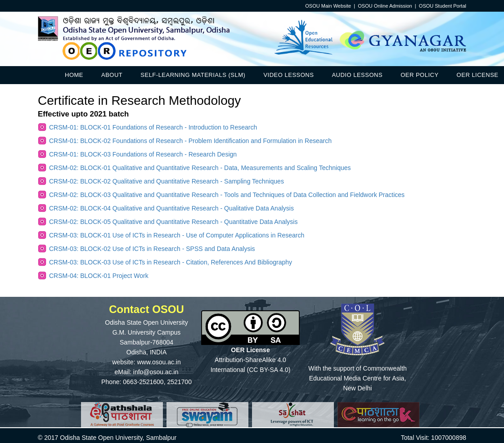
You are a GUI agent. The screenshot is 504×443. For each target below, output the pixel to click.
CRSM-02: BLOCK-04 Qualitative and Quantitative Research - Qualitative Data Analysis (171, 208)
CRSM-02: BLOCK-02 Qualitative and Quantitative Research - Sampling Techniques (166, 181)
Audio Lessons (357, 75)
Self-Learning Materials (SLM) (193, 75)
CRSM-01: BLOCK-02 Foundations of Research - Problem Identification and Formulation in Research (190, 141)
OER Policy (419, 75)
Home (74, 75)
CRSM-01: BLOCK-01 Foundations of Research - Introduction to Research (153, 127)
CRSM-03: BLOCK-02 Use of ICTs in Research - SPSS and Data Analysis (152, 249)
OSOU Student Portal (443, 6)
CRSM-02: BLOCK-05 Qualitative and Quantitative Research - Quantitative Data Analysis (173, 222)
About (112, 75)
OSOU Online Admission (385, 6)
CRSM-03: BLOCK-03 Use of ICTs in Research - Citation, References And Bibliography (171, 262)
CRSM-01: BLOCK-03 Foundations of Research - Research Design (143, 154)
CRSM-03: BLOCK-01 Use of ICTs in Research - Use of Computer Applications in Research (177, 235)
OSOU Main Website (328, 6)
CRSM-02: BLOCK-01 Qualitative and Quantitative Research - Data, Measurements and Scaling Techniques (200, 168)
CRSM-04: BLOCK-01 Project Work (99, 276)
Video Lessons (288, 75)
